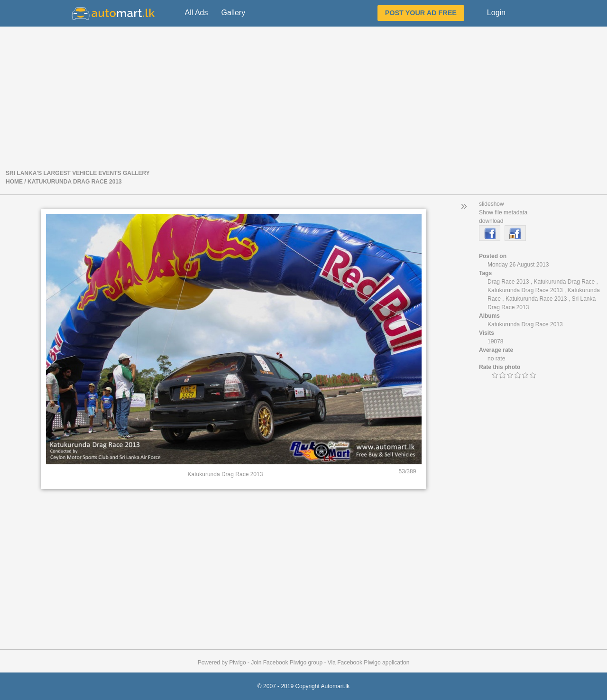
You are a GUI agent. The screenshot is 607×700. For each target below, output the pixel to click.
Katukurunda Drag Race (564, 282)
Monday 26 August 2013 (518, 265)
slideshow (492, 204)
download (491, 221)
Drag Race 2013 (508, 282)
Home (14, 182)
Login (496, 13)
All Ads (197, 13)
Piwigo (237, 663)
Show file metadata (503, 212)
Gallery (233, 13)
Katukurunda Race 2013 (536, 299)
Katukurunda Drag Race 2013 (75, 182)
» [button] (464, 206)
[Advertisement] (303, 97)
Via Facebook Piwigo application (369, 663)
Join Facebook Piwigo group (287, 663)
